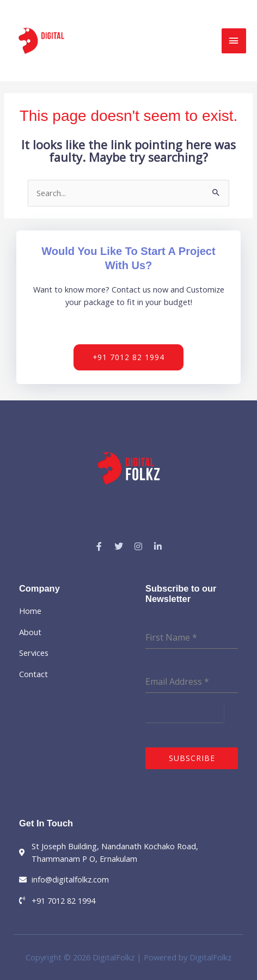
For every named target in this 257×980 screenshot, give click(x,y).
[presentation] (185, 713)
